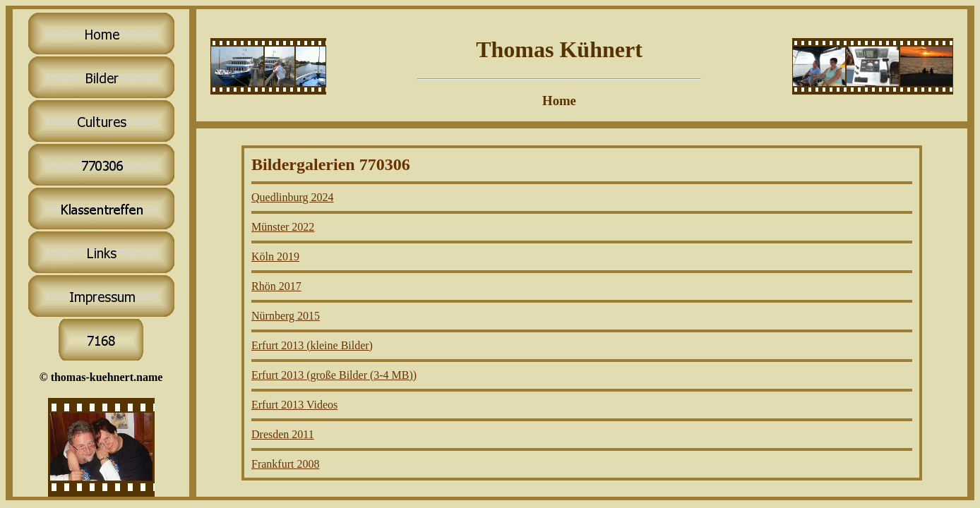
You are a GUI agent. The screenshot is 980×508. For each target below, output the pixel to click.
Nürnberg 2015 (286, 316)
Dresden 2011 (283, 434)
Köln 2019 (275, 256)
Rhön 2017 (276, 286)
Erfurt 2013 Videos (294, 405)
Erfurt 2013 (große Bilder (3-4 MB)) (334, 375)
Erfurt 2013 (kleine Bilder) (312, 345)
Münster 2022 (283, 227)
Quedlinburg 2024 (293, 197)
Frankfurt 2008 (285, 464)
